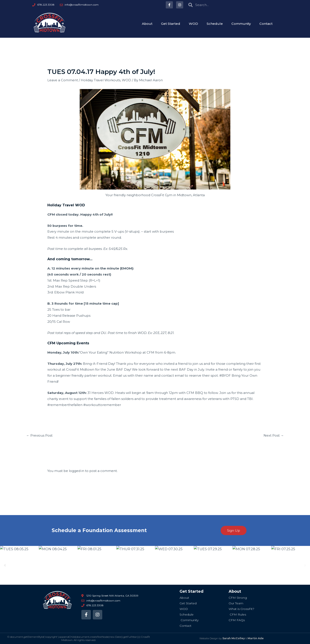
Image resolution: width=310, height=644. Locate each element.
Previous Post (39, 435)
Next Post (274, 435)
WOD (193, 24)
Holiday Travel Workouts (101, 80)
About (147, 24)
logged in (77, 471)
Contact (266, 24)
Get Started (171, 24)
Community (241, 24)
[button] (5, 565)
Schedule (215, 24)
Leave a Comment (63, 80)
